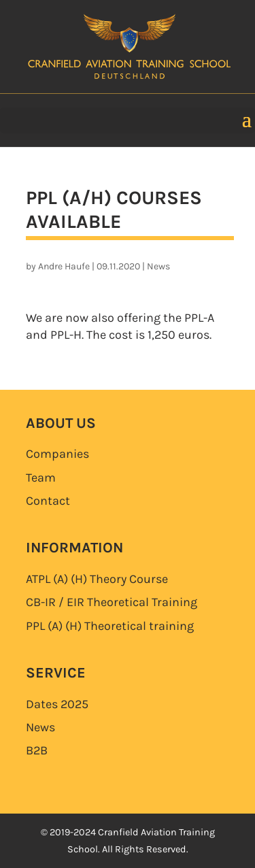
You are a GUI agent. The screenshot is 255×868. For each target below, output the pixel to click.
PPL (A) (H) (110, 626)
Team (41, 478)
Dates (57, 704)
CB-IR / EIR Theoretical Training (112, 602)
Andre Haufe (64, 266)
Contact (48, 501)
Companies (57, 454)
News (158, 266)
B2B (37, 750)
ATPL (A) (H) (97, 579)
